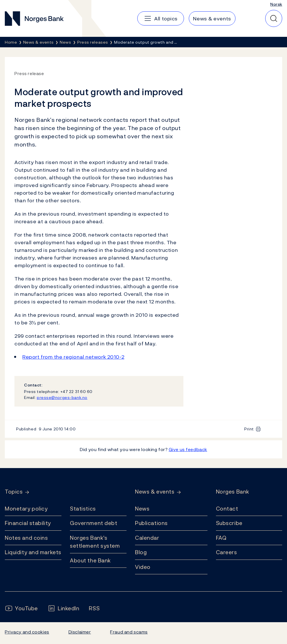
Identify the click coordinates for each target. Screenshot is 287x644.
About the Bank (90, 560)
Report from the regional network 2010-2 (73, 357)
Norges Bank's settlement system (95, 542)
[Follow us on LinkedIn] (64, 608)
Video (143, 567)
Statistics (83, 509)
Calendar (147, 538)
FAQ (221, 538)
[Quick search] (274, 18)
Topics (14, 492)
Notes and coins (26, 538)
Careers (227, 552)
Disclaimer (80, 632)
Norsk (276, 4)
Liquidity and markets (33, 552)
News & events (155, 492)
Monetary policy (26, 509)
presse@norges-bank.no (62, 397)
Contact (227, 509)
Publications (151, 523)
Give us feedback (188, 449)
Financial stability (28, 523)
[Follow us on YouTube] (21, 608)
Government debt (94, 523)
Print (249, 429)
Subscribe (229, 523)
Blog (141, 552)
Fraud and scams (129, 632)
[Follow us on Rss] (94, 608)
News (142, 509)
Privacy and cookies (27, 632)
